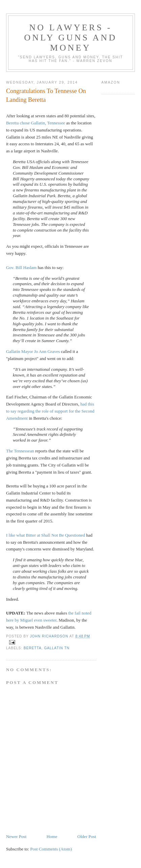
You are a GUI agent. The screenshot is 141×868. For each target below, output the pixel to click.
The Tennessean (20, 451)
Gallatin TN (57, 648)
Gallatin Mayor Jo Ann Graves (33, 351)
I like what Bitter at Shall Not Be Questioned (46, 535)
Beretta (33, 648)
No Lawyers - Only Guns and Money (71, 38)
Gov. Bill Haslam (21, 267)
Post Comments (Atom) (51, 849)
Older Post (87, 836)
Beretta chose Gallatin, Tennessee (36, 123)
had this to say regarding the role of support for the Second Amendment (50, 411)
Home (52, 836)
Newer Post (16, 836)
